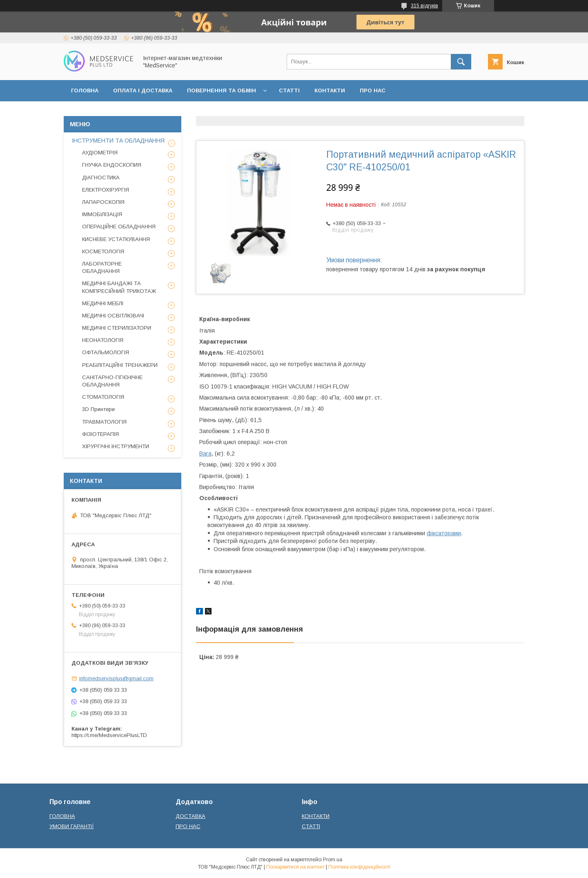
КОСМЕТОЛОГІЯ (103, 251)
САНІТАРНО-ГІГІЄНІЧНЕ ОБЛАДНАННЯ (112, 381)
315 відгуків (424, 6)
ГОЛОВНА (85, 90)
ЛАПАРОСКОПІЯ (103, 202)
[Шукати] (461, 62)
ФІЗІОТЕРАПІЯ (100, 434)
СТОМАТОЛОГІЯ (103, 397)
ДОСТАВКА (190, 816)
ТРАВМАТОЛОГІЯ (104, 422)
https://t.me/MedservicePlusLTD (109, 735)
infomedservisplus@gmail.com (116, 678)
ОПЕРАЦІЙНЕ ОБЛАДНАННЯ (119, 227)
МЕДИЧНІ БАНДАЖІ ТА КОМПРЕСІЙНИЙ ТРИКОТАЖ (119, 287)
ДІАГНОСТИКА (101, 178)
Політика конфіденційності (359, 867)
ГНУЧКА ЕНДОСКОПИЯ (112, 165)
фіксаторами (444, 533)
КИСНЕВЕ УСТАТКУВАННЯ (116, 239)
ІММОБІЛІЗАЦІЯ (102, 214)
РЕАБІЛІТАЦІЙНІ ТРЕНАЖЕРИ (120, 365)
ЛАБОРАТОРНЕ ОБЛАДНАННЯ (102, 267)
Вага (205, 454)
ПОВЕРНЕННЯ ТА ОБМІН (222, 90)
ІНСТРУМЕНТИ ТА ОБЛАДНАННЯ (118, 141)
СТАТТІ (289, 90)
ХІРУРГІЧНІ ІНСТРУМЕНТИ (116, 446)
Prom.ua (333, 860)
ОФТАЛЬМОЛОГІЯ (106, 352)
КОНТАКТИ (330, 90)
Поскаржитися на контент (295, 867)
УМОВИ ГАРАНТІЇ (72, 826)
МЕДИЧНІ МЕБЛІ (103, 303)
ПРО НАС (373, 90)
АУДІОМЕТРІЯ (100, 153)
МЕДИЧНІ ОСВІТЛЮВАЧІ (113, 316)
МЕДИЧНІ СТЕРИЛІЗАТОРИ (117, 328)
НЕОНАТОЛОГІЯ (103, 340)
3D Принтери (98, 409)
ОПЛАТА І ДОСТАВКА (143, 90)
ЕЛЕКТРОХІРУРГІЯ (106, 190)
